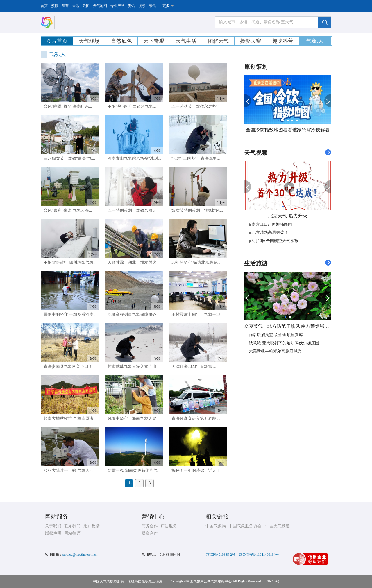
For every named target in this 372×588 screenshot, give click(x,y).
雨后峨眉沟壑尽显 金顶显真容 (276, 335)
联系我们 (72, 526)
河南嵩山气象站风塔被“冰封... (134, 158)
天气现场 (89, 41)
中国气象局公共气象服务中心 (209, 581)
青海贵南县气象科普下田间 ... (70, 366)
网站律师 (72, 533)
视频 (142, 6)
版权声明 (53, 533)
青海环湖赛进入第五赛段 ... (196, 418)
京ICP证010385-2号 (221, 555)
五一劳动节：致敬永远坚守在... (194, 108)
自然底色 (121, 41)
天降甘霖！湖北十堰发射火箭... (130, 264)
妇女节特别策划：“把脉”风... (197, 210)
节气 (152, 6)
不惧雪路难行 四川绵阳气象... (70, 262)
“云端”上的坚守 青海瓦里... (196, 158)
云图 (86, 6)
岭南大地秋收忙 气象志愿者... (70, 418)
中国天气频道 (278, 526)
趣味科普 (283, 41)
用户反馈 (92, 526)
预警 (65, 6)
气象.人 (315, 41)
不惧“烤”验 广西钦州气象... (132, 106)
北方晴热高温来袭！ (269, 233)
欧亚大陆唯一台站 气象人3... (69, 470)
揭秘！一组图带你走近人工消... (194, 472)
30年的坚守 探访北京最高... (196, 262)
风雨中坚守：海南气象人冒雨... (130, 420)
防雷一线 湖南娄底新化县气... (134, 470)
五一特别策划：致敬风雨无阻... (130, 212)
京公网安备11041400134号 (259, 555)
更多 (166, 6)
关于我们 (53, 526)
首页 (44, 6)
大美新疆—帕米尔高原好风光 (275, 351)
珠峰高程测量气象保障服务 (132, 314)
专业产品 (117, 6)
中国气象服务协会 (245, 526)
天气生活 (186, 41)
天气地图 (100, 6)
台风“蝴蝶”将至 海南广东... (68, 106)
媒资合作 (150, 533)
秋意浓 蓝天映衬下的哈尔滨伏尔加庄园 (284, 343)
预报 (55, 6)
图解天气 (218, 41)
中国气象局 (216, 526)
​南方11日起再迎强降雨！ (272, 224)
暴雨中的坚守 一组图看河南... (70, 314)
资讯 (131, 6)
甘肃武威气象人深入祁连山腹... (130, 368)
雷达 (76, 6)
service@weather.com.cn (80, 555)
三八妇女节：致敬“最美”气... (69, 158)
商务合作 (150, 526)
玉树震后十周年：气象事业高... (194, 316)
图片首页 (57, 41)
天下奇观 (154, 41)
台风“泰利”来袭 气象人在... (68, 210)
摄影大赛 (251, 41)
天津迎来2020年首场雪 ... (194, 366)
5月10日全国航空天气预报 (274, 241)
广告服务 (169, 526)
